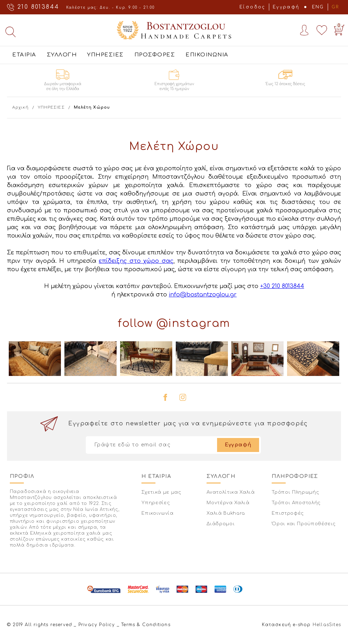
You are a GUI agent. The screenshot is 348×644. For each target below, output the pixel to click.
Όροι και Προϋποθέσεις (304, 524)
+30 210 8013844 (282, 286)
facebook (165, 397)
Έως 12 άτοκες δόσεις (286, 84)
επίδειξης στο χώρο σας (136, 261)
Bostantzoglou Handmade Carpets (174, 30)
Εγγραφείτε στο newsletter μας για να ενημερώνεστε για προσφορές (188, 424)
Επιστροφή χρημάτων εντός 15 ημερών (174, 86)
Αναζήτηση (11, 32)
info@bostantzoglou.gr (203, 295)
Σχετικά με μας (161, 492)
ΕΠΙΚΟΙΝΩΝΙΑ (207, 55)
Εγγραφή (286, 7)
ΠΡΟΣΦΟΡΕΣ (155, 55)
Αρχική (20, 107)
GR (335, 7)
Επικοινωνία (157, 513)
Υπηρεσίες (156, 503)
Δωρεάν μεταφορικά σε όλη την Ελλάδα (63, 86)
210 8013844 (38, 7)
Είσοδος (252, 7)
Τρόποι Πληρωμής (295, 492)
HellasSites (327, 625)
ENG (318, 7)
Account (304, 30)
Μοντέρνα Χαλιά (228, 503)
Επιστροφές (288, 513)
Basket (338, 29)
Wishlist (322, 30)
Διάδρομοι (221, 524)
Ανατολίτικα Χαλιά (231, 492)
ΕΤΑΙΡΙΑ (24, 55)
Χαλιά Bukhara (226, 513)
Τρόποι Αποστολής (296, 503)
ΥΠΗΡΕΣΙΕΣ (106, 55)
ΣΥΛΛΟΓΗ (62, 55)
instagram (183, 397)
